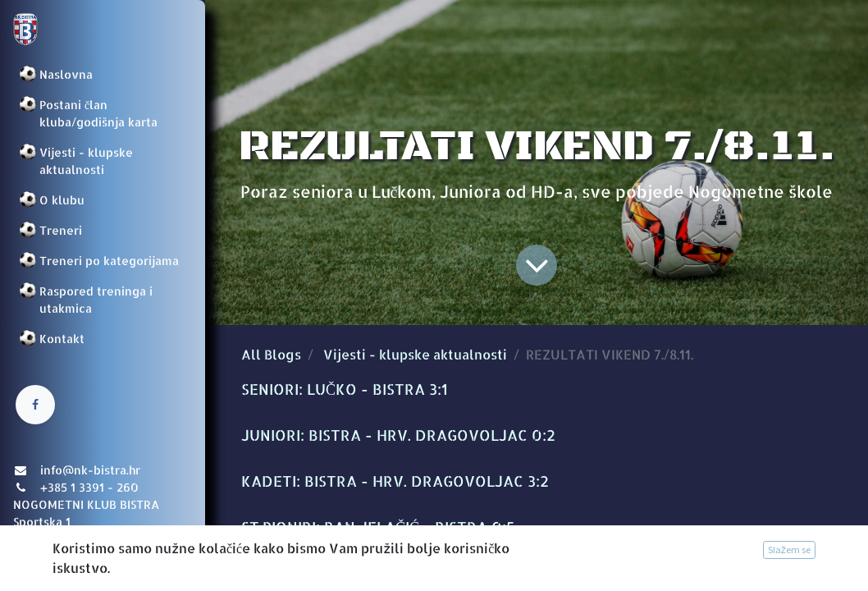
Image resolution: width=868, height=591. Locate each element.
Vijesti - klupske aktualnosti (415, 354)
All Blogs (271, 354)
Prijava (37, 562)
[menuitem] (103, 74)
